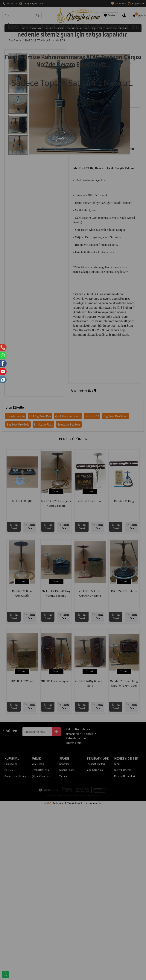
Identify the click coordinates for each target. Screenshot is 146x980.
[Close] (139, 17)
